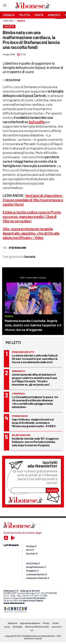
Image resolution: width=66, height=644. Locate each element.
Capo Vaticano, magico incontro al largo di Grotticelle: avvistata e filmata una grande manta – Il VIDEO (34, 423)
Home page (8, 21)
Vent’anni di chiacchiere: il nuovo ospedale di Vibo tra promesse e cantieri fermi (33, 200)
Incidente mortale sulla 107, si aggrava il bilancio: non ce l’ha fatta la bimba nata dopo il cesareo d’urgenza (35, 442)
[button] (59, 23)
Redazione (12, 623)
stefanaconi (17, 248)
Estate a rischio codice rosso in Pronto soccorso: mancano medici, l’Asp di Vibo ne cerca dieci (32, 216)
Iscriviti (53, 490)
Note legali (18, 627)
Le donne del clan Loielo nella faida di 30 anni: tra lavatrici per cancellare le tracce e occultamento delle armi (35, 359)
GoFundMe (37, 122)
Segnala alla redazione (30, 623)
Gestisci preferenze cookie (37, 627)
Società (21, 21)
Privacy (46, 623)
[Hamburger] (5, 6)
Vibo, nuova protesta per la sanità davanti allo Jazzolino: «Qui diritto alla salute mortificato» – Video (31, 233)
